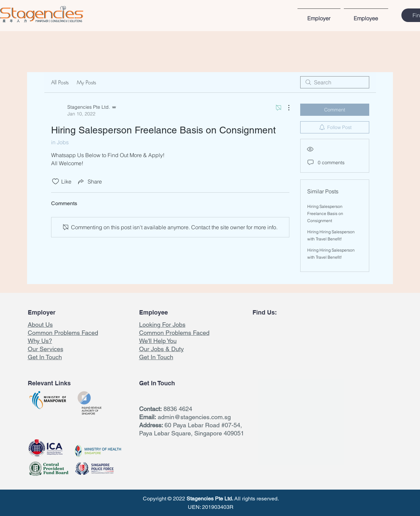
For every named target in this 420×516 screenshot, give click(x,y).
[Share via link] (89, 181)
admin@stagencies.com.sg (194, 417)
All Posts (60, 82)
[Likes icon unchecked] (56, 181)
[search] (335, 82)
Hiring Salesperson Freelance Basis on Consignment (325, 213)
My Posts (86, 82)
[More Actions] (285, 108)
